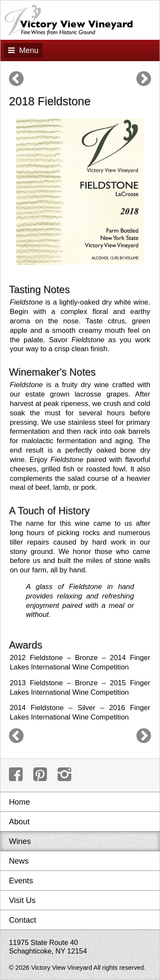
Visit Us (22, 900)
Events (21, 881)
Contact (23, 920)
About (19, 822)
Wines (20, 841)
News (19, 861)
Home (19, 802)
